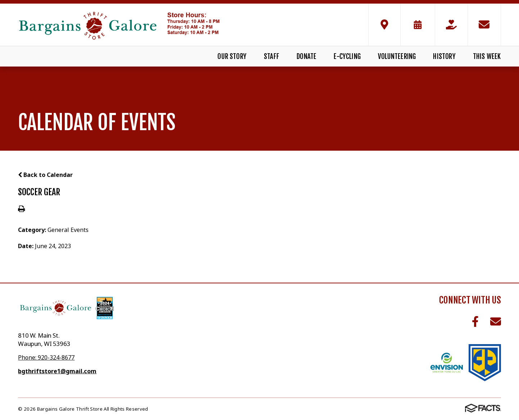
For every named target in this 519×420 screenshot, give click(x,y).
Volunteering (397, 56)
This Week (487, 56)
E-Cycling (347, 56)
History (444, 56)
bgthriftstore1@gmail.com (57, 371)
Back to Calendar (45, 175)
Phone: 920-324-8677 (46, 357)
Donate (306, 56)
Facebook (475, 321)
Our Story (232, 56)
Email (496, 321)
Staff (272, 56)
